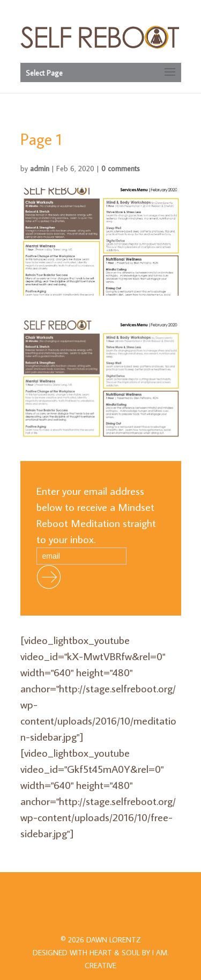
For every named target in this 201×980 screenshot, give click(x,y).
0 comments (121, 169)
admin (40, 169)
